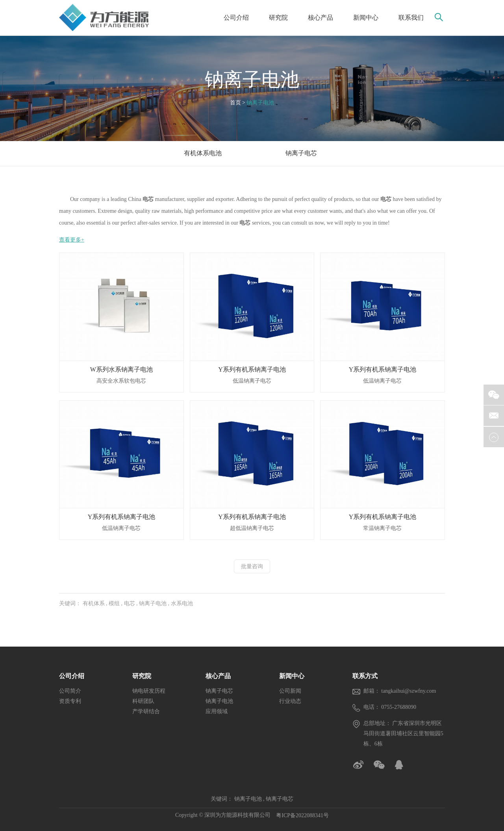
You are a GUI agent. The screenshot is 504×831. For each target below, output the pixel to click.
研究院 (278, 18)
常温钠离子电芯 (382, 528)
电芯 (130, 603)
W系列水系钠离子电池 (121, 369)
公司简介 (70, 691)
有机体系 (94, 603)
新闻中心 (366, 18)
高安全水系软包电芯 (121, 381)
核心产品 (321, 18)
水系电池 (182, 603)
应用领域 (217, 711)
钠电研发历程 (149, 691)
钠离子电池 (252, 79)
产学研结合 (146, 711)
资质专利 (70, 701)
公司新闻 (290, 691)
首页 (235, 103)
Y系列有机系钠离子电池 (252, 369)
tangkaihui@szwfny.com (409, 691)
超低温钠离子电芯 (252, 528)
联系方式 (365, 676)
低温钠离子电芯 (252, 381)
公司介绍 (236, 18)
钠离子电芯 (219, 691)
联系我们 (411, 18)
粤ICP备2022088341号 (302, 815)
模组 (114, 603)
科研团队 (143, 701)
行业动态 (290, 701)
